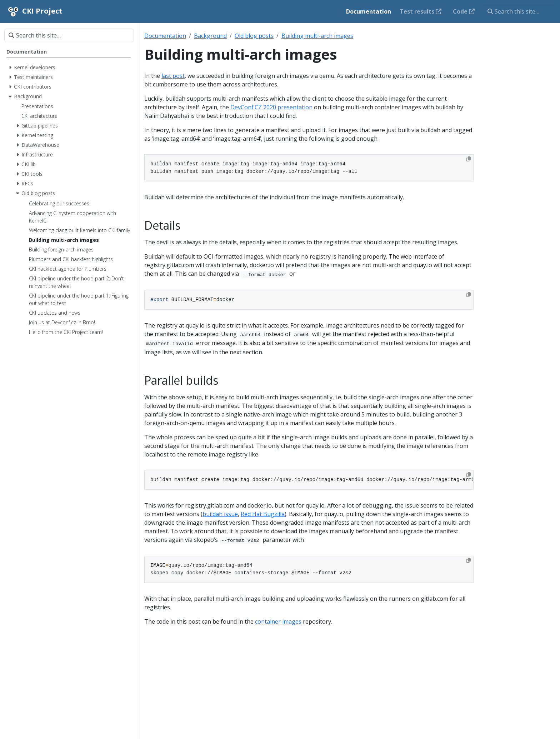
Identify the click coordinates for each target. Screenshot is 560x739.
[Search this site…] (519, 11)
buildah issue (220, 514)
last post (173, 76)
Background (210, 36)
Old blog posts (254, 36)
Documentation (165, 36)
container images (278, 621)
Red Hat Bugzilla (263, 514)
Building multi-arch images (317, 36)
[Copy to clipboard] (469, 159)
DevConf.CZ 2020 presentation (271, 107)
